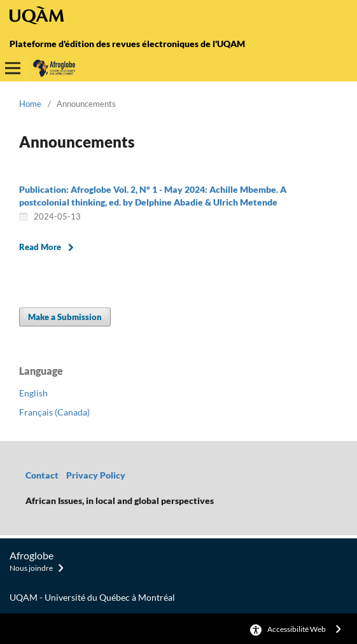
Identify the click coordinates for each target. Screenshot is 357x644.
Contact (42, 475)
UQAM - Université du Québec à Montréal (92, 597)
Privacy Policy (97, 475)
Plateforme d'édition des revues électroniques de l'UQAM (127, 44)
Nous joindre (31, 568)
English (33, 393)
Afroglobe (31, 555)
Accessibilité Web (297, 629)
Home (30, 104)
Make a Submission (65, 317)
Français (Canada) (54, 412)
